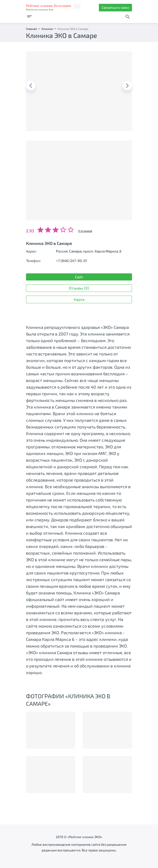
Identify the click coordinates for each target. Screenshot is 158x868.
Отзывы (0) (79, 288)
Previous (31, 86)
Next (127, 86)
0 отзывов (85, 231)
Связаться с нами (115, 7)
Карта (79, 299)
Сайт (79, 277)
